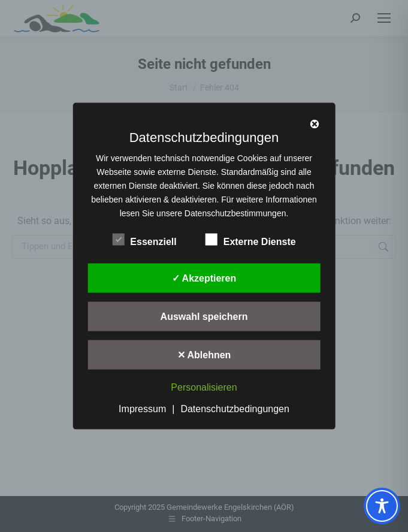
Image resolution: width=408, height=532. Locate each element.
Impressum (142, 408)
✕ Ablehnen (204, 355)
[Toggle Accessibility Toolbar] (382, 506)
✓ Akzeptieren (204, 278)
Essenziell (144, 240)
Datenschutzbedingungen (235, 408)
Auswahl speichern (204, 317)
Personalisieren (204, 387)
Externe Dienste (251, 240)
